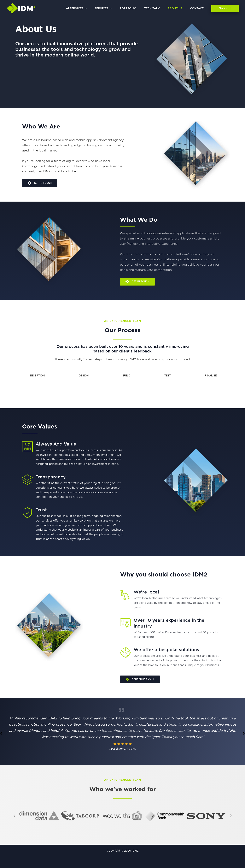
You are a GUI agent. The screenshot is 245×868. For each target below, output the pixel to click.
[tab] (37, 377)
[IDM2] (21, 8)
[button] (98, 9)
